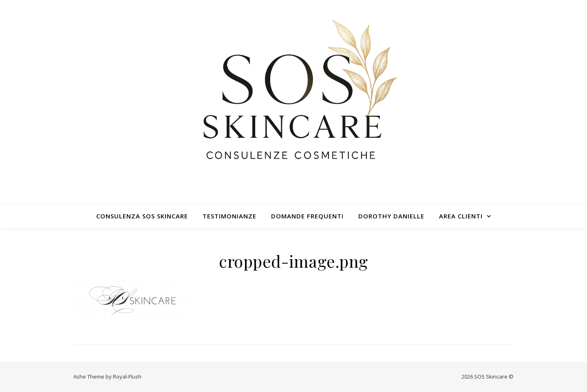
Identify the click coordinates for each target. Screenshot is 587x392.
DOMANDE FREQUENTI (307, 216)
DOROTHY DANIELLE (391, 216)
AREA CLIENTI (461, 216)
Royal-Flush (127, 377)
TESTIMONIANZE (230, 216)
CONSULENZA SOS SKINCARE (142, 216)
